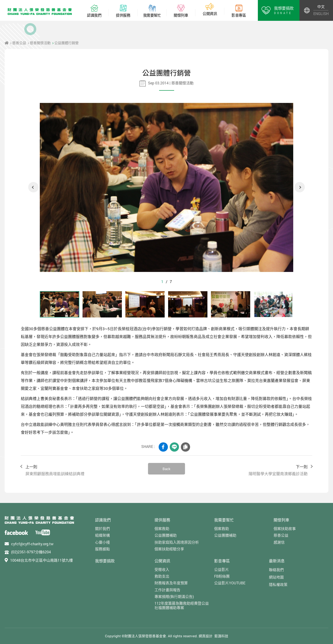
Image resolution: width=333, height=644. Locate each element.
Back (166, 469)
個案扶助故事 (285, 528)
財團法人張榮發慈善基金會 (40, 12)
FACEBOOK (163, 447)
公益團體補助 (166, 535)
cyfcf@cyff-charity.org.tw (32, 544)
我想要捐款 (105, 561)
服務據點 (102, 549)
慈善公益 (19, 43)
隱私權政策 (278, 584)
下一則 (251, 470)
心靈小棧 (102, 542)
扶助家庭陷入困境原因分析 (177, 542)
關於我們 (102, 528)
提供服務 (162, 520)
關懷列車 (281, 520)
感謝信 (279, 542)
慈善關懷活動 (40, 43)
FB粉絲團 (222, 576)
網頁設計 (206, 636)
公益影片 (222, 569)
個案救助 (162, 528)
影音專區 (222, 561)
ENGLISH (321, 14)
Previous (33, 187)
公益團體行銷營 (66, 43)
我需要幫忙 (224, 520)
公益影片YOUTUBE (230, 583)
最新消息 (277, 561)
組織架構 (102, 535)
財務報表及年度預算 (171, 583)
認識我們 (103, 520)
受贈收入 (162, 569)
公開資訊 (162, 561)
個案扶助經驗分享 (169, 549)
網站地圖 (276, 577)
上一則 (82, 470)
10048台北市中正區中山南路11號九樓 (42, 560)
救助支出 (162, 576)
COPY (185, 447)
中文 (321, 7)
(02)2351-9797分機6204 (31, 552)
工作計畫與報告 (167, 590)
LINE (174, 447)
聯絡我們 (276, 570)
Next (300, 187)
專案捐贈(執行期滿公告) (174, 596)
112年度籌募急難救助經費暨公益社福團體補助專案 (182, 605)
